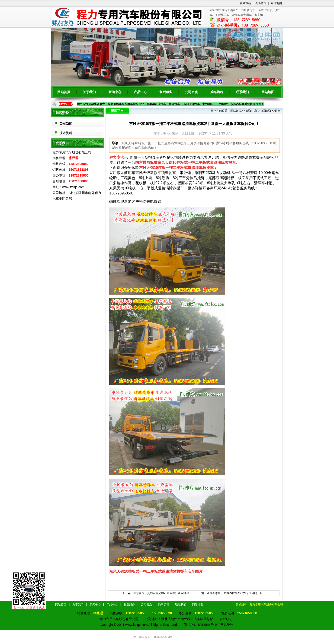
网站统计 (227, 625)
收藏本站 (245, 3)
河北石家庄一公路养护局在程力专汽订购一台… (236, 593)
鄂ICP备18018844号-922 (202, 625)
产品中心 (140, 92)
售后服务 (166, 92)
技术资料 (66, 133)
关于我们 (89, 92)
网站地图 (276, 3)
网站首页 (64, 92)
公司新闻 (66, 124)
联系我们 (242, 92)
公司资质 (191, 92)
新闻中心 (115, 92)
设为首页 (261, 3)
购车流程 (217, 92)
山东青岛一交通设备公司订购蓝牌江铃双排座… (163, 593)
